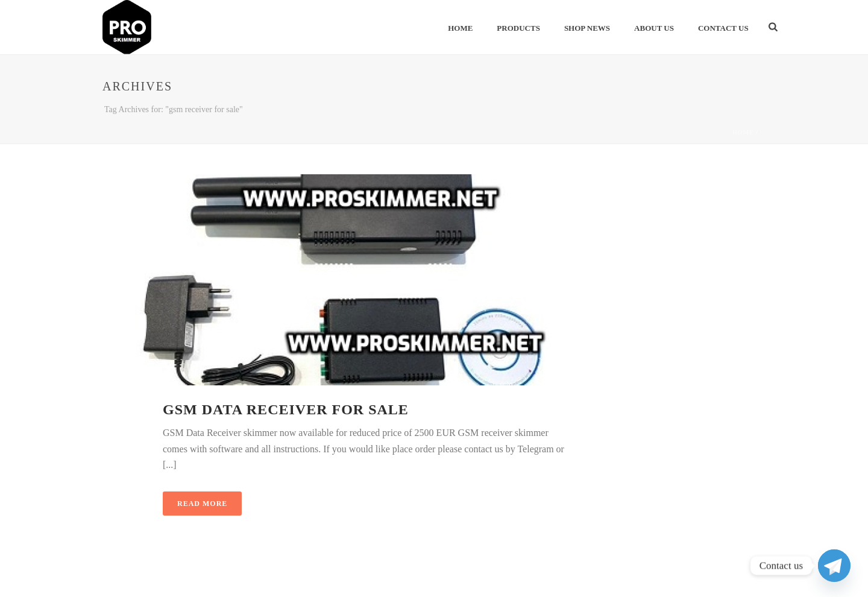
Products (518, 28)
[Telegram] (834, 566)
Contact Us (723, 28)
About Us (654, 28)
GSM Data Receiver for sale (286, 409)
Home (460, 28)
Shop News (587, 28)
